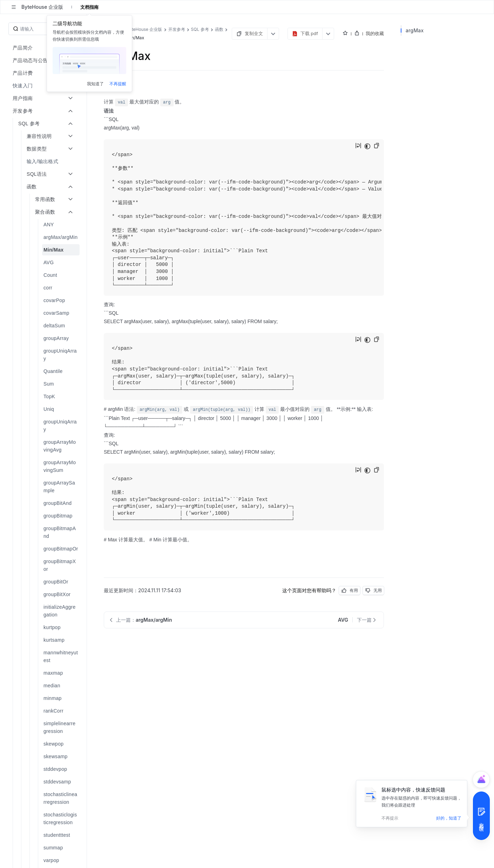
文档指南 (89, 7)
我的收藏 (375, 33)
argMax (415, 30)
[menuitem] (44, 86)
